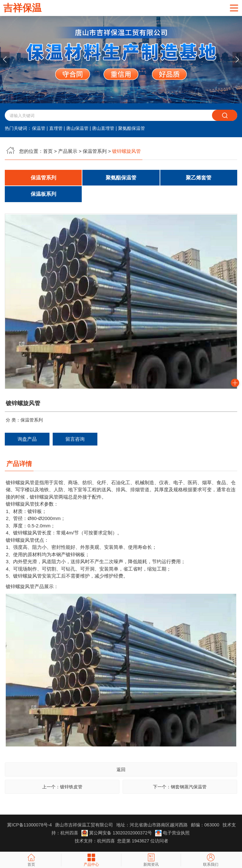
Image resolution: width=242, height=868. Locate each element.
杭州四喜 (106, 841)
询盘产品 (27, 439)
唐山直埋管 (103, 129)
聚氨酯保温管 (132, 129)
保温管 (39, 129)
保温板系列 (43, 194)
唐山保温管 (77, 129)
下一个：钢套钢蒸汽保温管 (180, 787)
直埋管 (56, 129)
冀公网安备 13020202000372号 (117, 833)
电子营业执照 (172, 833)
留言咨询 (75, 439)
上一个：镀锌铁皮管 (62, 787)
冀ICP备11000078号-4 (29, 825)
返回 (121, 770)
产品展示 (68, 151)
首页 (48, 151)
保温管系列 (95, 151)
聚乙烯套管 (199, 178)
